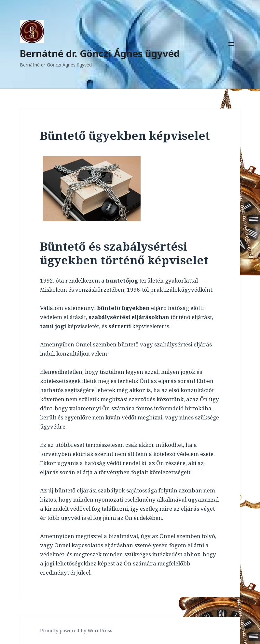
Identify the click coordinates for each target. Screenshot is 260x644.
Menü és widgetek (231, 53)
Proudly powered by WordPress (76, 630)
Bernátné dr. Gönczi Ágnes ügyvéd (100, 53)
